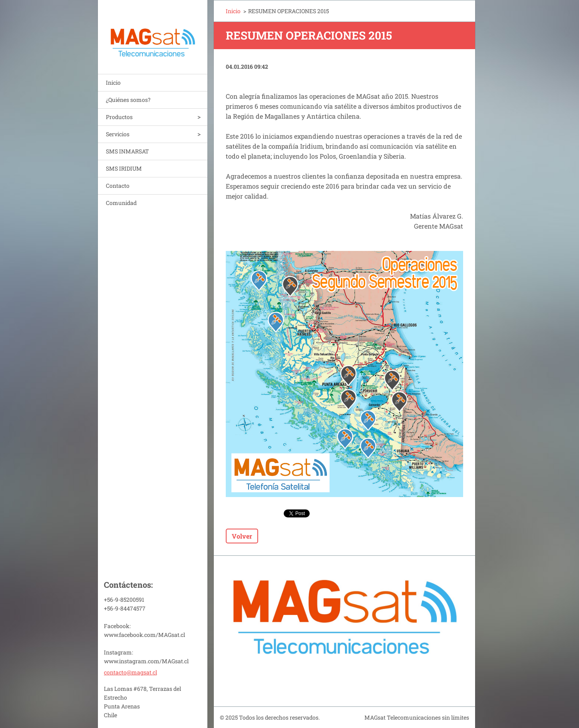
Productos (119, 117)
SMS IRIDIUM (124, 168)
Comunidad (121, 203)
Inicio (113, 83)
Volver (242, 536)
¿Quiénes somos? (128, 100)
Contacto (118, 186)
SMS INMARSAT (127, 151)
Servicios (118, 134)
